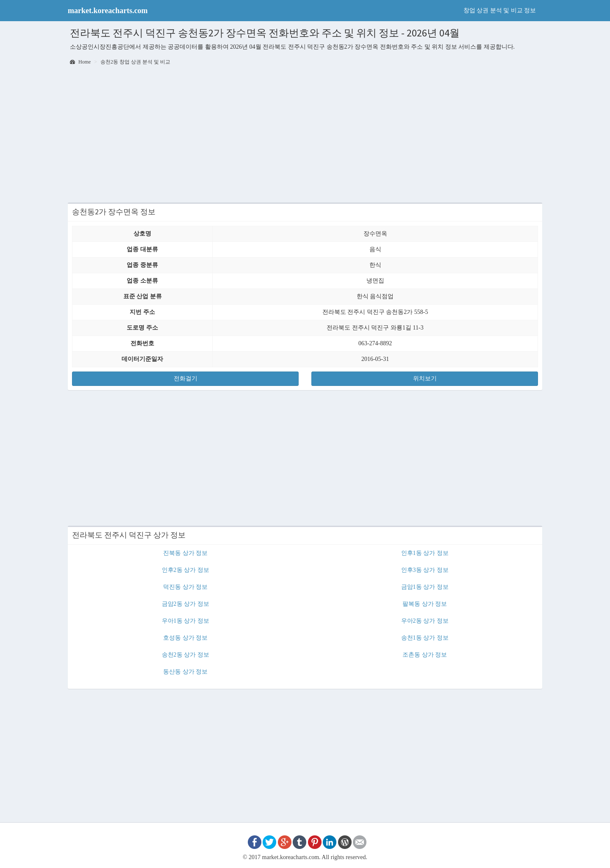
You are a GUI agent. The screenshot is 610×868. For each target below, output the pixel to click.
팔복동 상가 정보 (425, 604)
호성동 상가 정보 (185, 638)
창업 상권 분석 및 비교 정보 (500, 10)
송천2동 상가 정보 (186, 655)
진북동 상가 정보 (185, 553)
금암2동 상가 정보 (186, 604)
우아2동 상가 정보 (425, 621)
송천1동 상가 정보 (425, 638)
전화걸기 (186, 379)
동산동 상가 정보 (185, 672)
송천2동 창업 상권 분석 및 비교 (135, 62)
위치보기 (425, 379)
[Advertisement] (305, 135)
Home (80, 62)
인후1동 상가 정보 (425, 553)
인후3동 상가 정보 (425, 570)
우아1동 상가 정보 (186, 621)
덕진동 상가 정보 (185, 587)
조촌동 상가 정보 (425, 655)
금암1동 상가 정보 (425, 587)
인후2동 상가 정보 (186, 570)
